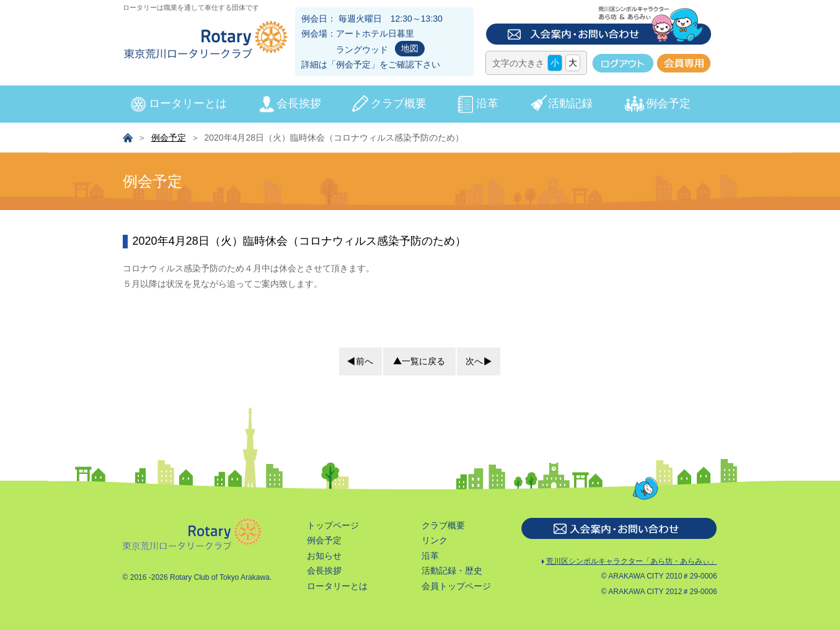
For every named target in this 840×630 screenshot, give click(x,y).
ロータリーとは (188, 103)
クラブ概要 (399, 103)
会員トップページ (456, 586)
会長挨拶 (299, 103)
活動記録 (570, 103)
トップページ (333, 525)
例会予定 (353, 64)
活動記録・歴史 (452, 571)
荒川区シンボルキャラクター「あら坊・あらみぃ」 (630, 562)
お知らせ (324, 556)
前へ (365, 361)
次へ (474, 361)
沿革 (487, 103)
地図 (410, 48)
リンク (435, 540)
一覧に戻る (423, 361)
